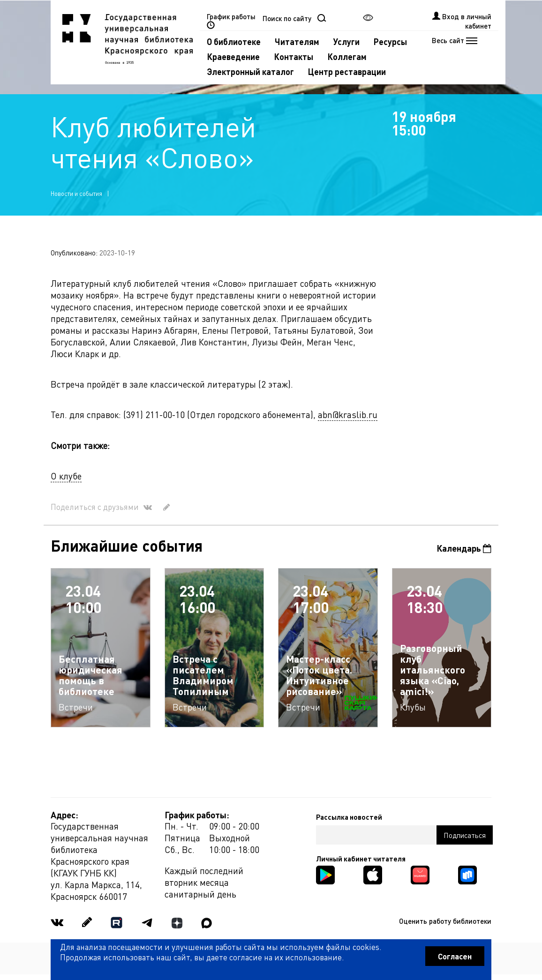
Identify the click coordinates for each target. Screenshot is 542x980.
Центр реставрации (347, 71)
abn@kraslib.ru (348, 415)
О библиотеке (234, 41)
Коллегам (347, 56)
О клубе (66, 476)
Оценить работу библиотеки (445, 921)
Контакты (294, 56)
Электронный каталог (250, 71)
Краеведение (233, 56)
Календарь (464, 548)
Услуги (346, 41)
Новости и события (76, 193)
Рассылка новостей (349, 817)
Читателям (297, 41)
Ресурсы (390, 41)
